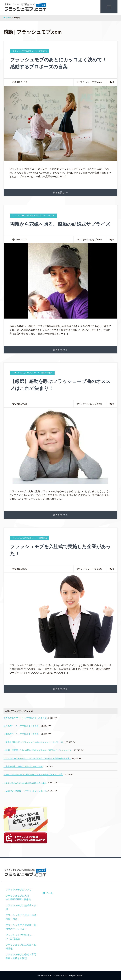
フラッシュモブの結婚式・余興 (21, 907)
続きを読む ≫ (60, 193)
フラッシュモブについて (18, 890)
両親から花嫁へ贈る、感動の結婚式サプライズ (60, 224)
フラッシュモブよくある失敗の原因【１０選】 (25, 783)
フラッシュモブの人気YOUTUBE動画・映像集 (18, 898)
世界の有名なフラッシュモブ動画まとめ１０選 (25, 718)
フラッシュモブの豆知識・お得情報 (21, 947)
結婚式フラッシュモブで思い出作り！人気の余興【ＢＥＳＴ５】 (33, 775)
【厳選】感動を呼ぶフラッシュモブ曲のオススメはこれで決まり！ (34, 742)
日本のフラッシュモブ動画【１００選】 (22, 734)
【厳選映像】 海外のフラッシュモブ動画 (23, 766)
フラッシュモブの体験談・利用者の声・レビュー (21, 927)
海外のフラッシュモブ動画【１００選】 (22, 726)
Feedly (48, 893)
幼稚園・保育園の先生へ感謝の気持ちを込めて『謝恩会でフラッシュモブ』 (38, 750)
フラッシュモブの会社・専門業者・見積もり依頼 (21, 956)
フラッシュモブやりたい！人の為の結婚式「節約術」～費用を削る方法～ (37, 758)
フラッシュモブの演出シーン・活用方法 (20, 937)
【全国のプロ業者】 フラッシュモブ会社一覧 (25, 791)
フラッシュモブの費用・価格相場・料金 (21, 917)
